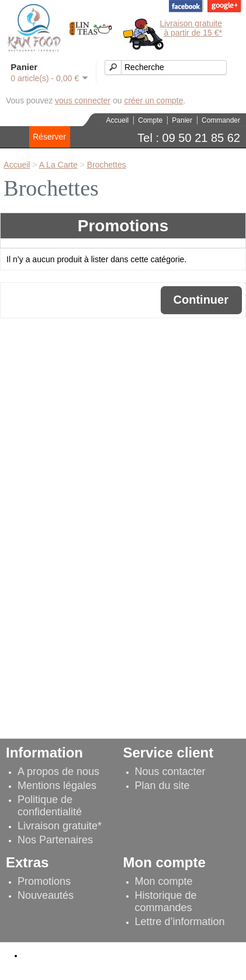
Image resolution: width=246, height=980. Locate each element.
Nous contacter (170, 772)
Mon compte (164, 881)
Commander (221, 120)
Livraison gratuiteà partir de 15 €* (191, 28)
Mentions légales (57, 786)
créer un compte (153, 100)
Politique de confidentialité (50, 806)
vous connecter (83, 100)
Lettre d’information (180, 922)
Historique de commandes (166, 901)
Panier (182, 120)
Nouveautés (46, 895)
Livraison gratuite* (60, 826)
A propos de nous (58, 772)
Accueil (118, 120)
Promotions (44, 881)
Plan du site (162, 786)
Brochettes (107, 165)
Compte (150, 120)
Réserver (49, 137)
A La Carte (58, 165)
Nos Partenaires (55, 840)
